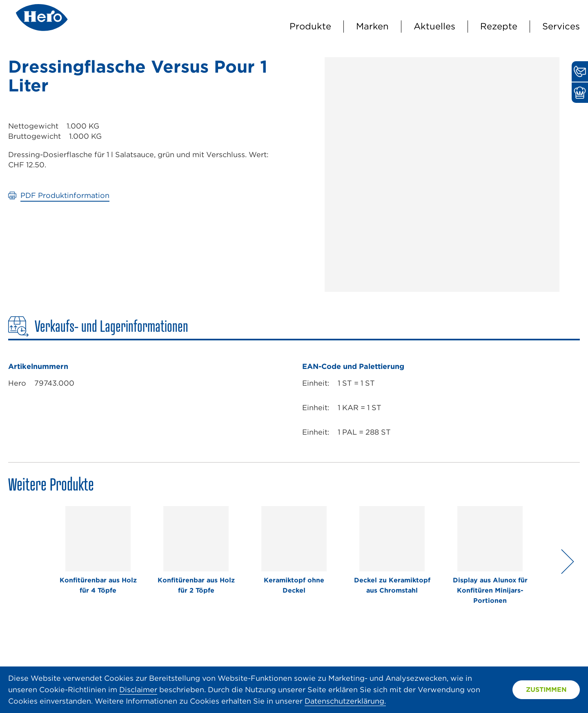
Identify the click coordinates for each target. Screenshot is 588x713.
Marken (372, 26)
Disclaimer (138, 690)
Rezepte (499, 26)
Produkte (310, 26)
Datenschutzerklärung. (345, 701)
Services (561, 26)
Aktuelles (434, 26)
